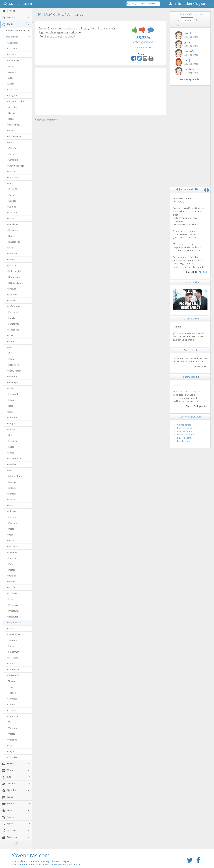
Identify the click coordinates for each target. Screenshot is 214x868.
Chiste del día (191, 319)
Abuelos (12, 54)
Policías (11, 587)
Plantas (11, 576)
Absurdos (12, 49)
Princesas (12, 605)
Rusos (11, 628)
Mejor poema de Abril (188, 189)
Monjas (11, 482)
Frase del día (191, 350)
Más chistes (16, 37)
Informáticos (14, 394)
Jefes (10, 406)
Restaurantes (14, 617)
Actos (10, 66)
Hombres (12, 377)
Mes (197, 20)
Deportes (12, 230)
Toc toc (11, 693)
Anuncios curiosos (17, 101)
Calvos (11, 154)
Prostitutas (13, 611)
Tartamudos (14, 675)
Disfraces (12, 254)
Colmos (11, 207)
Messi (11, 470)
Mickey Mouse (15, 476)
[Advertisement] (100, 91)
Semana (187, 20)
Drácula (11, 289)
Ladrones (12, 418)
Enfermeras (13, 306)
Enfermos (12, 312)
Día (177, 20)
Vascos (11, 734)
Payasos (12, 523)
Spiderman (13, 652)
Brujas (11, 142)
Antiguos (12, 95)
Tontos (11, 705)
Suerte (11, 664)
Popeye (11, 599)
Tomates (12, 699)
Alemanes (13, 72)
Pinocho (12, 558)
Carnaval (12, 172)
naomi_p (203, 272)
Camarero (13, 160)
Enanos (11, 300)
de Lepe (12, 435)
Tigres (11, 687)
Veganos (12, 740)
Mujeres (12, 488)
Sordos (11, 646)
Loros (11, 453)
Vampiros (12, 728)
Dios (10, 248)
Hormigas (13, 382)
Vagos (11, 722)
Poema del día (191, 377)
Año (178, 25)
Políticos (12, 593)
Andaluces (13, 90)
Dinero (11, 236)
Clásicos (12, 201)
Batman (12, 113)
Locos (11, 447)
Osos (10, 505)
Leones (11, 429)
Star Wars (12, 658)
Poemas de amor (185, 431)
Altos (10, 78)
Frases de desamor (186, 434)
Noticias (12, 494)
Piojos (11, 564)
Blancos (12, 131)
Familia (11, 318)
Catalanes (13, 177)
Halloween (13, 365)
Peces (11, 529)
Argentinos (13, 107)
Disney (11, 259)
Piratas (11, 570)
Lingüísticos (14, 441)
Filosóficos (13, 330)
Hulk (10, 388)
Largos (11, 423)
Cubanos (12, 213)
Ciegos (11, 195)
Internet (12, 400)
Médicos (12, 464)
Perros (11, 541)
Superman (13, 669)
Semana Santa (15, 634)
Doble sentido (15, 271)
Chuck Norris (14, 189)
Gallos (11, 347)
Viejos (11, 751)
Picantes (12, 552)
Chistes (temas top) (18, 30)
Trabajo (11, 710)
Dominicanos (14, 277)
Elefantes (12, 295)
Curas (11, 218)
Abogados (13, 43)
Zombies (12, 757)
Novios (11, 500)
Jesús (10, 412)
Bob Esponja (14, 136)
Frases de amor (185, 438)
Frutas (11, 341)
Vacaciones (13, 716)
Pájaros (11, 511)
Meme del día (191, 282)
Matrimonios (14, 459)
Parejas (11, 517)
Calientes (12, 148)
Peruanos (12, 546)
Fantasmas (13, 324)
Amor (10, 84)
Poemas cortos (184, 428)
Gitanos (12, 359)
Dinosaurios (14, 242)
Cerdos (11, 183)
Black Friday (14, 125)
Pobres (11, 582)
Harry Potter (14, 371)
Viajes (11, 746)
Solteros (12, 640)
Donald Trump (15, 283)
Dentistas (12, 224)
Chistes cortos (184, 425)
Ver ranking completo (190, 79)
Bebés (11, 119)
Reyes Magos (14, 623)
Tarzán (11, 681)
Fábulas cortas (184, 441)
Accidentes (13, 60)
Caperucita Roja (15, 166)
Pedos (11, 535)
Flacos (11, 336)
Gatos (11, 353)
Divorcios (12, 265)
